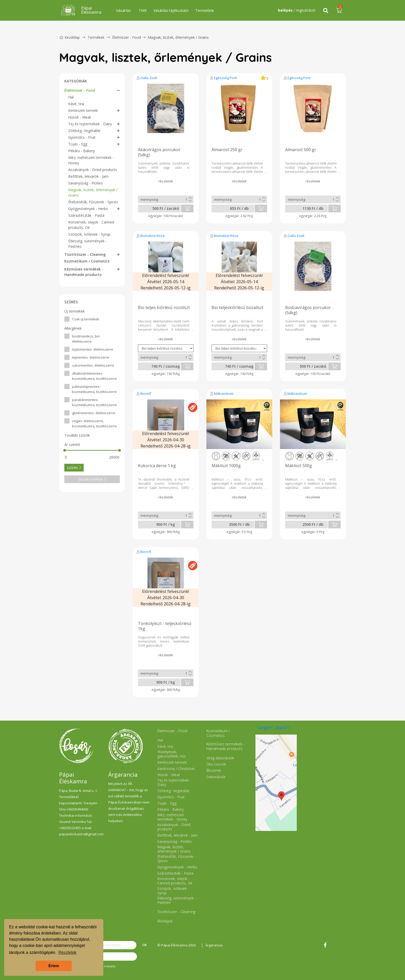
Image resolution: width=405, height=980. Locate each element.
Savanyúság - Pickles (85, 183)
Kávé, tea (76, 104)
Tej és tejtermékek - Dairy (90, 124)
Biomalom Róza (152, 236)
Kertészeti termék (83, 110)
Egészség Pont (225, 78)
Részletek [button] (67, 952)
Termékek (96, 37)
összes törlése (92, 479)
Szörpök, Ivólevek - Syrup (89, 234)
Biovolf (146, 393)
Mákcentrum (224, 393)
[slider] (65, 450)
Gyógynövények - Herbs (88, 209)
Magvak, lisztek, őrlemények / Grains (178, 37)
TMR (143, 10)
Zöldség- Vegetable (84, 131)
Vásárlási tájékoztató (171, 10)
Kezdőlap (69, 37)
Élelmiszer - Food (127, 37)
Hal (71, 97)
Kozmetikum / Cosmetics (87, 261)
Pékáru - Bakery (81, 151)
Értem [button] (54, 966)
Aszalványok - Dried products (93, 170)
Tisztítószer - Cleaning (85, 254)
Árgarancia (214, 945)
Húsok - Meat (80, 117)
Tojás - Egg (78, 144)
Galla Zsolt (149, 78)
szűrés (74, 468)
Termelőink (205, 10)
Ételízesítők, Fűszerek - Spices (93, 202)
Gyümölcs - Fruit (82, 137)
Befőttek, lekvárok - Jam (88, 176)
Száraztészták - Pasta (86, 215)
